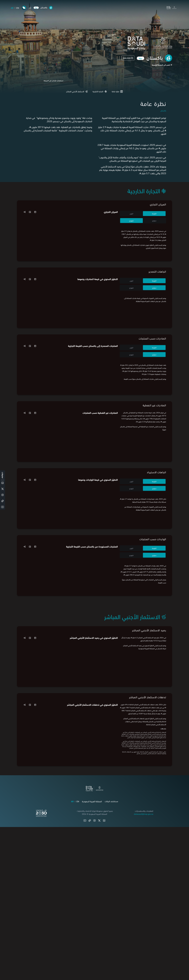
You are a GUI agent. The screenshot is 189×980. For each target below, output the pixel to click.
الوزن (132, 213)
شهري (131, 220)
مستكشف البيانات (111, 933)
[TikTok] (90, 952)
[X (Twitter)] (99, 952)
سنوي (154, 220)
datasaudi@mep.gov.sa (144, 945)
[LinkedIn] (104, 952)
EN (18, 8)
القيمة (154, 213)
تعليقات (3, 475)
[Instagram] (94, 952)
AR (12, 8)
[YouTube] (85, 952)
